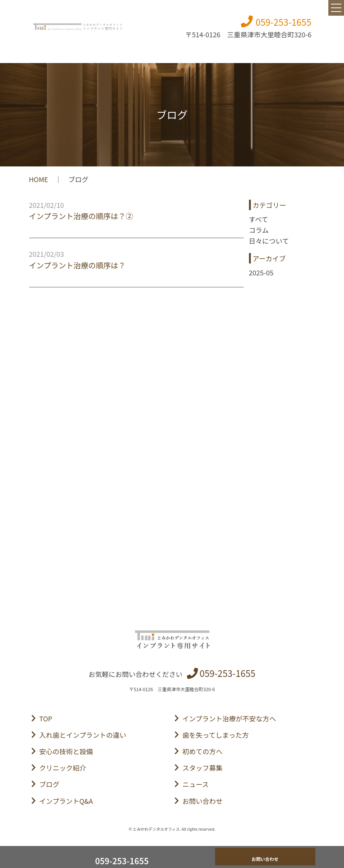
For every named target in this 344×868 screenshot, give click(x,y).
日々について (269, 241)
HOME (39, 179)
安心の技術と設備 (66, 751)
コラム (259, 230)
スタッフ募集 (202, 768)
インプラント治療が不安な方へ (229, 718)
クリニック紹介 (63, 768)
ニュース (195, 784)
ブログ (49, 784)
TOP (46, 718)
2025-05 (261, 272)
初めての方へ (202, 751)
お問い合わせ (202, 801)
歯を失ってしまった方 (215, 735)
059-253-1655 (284, 22)
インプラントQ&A (66, 801)
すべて (259, 219)
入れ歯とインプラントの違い (83, 735)
